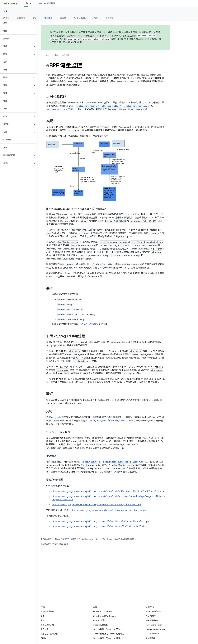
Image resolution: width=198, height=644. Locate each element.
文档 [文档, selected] (26, 3)
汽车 (96, 18)
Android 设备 (80, 18)
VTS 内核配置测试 (90, 324)
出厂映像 (45, 629)
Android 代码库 (47, 611)
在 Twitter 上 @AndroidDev (105, 616)
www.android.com (154, 625)
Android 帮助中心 (153, 611)
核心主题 (65, 55)
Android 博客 (99, 620)
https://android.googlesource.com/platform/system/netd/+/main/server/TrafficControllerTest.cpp (100, 526)
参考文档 (109, 18)
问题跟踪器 (150, 638)
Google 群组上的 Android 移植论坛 (108, 638)
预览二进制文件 (47, 625)
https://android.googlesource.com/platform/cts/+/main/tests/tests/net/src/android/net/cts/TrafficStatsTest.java (108, 491)
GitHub (44, 638)
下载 (43, 620)
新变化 (6, 18)
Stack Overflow (152, 634)
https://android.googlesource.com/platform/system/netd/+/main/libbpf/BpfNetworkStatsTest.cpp (100, 521)
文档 (5, 11)
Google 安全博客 (100, 625)
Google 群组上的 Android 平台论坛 (108, 629)
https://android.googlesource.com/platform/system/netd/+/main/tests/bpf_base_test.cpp (96, 505)
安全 (35, 18)
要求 (43, 616)
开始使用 (21, 18)
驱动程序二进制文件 (49, 634)
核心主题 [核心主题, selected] (48, 18)
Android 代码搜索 (47, 3)
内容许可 (68, 539)
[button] (16, 23)
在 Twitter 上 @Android (103, 611)
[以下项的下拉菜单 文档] (32, 3)
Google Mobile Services (156, 629)
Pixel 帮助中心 (152, 616)
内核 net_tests (54, 417)
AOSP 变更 (76, 42)
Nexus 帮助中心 (152, 620)
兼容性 (63, 18)
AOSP (49, 55)
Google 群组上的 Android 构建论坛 (108, 634)
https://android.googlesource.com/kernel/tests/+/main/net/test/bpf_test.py (108, 510)
